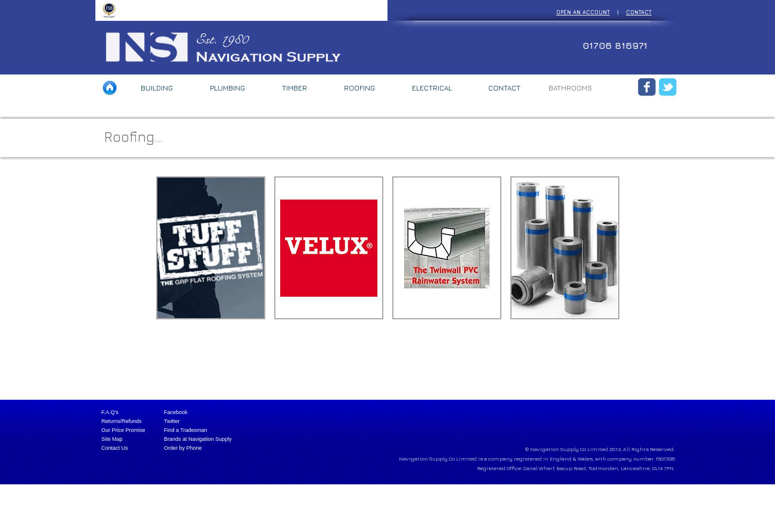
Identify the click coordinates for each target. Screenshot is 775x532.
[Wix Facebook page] (647, 87)
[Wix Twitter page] (668, 87)
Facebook (176, 412)
